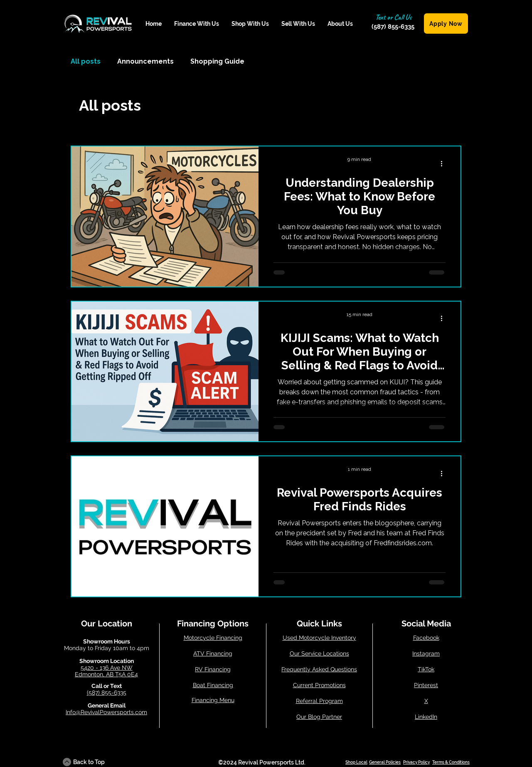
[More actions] (444, 163)
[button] (197, 24)
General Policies (385, 762)
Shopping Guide (217, 61)
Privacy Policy (416, 762)
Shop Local (356, 762)
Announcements (145, 61)
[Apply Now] (446, 24)
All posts (86, 61)
